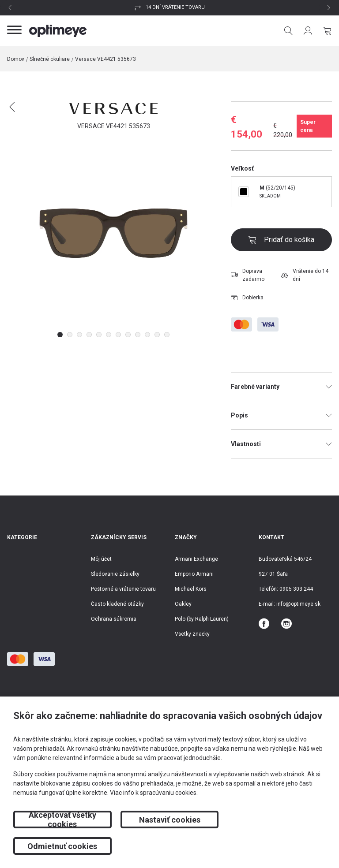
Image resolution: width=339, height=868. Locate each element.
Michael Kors (191, 589)
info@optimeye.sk (298, 604)
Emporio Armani (194, 574)
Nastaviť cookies (169, 846)
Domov (16, 59)
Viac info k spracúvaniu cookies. (154, 819)
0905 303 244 (296, 589)
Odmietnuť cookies (277, 846)
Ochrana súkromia (114, 619)
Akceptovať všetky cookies (62, 846)
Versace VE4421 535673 (105, 59)
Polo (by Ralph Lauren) (202, 619)
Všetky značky (192, 634)
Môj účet (101, 559)
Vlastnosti (281, 444)
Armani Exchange (196, 559)
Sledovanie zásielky (115, 574)
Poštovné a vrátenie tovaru (123, 589)
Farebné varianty (281, 387)
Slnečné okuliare (50, 59)
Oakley (183, 604)
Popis (281, 415)
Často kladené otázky (117, 604)
